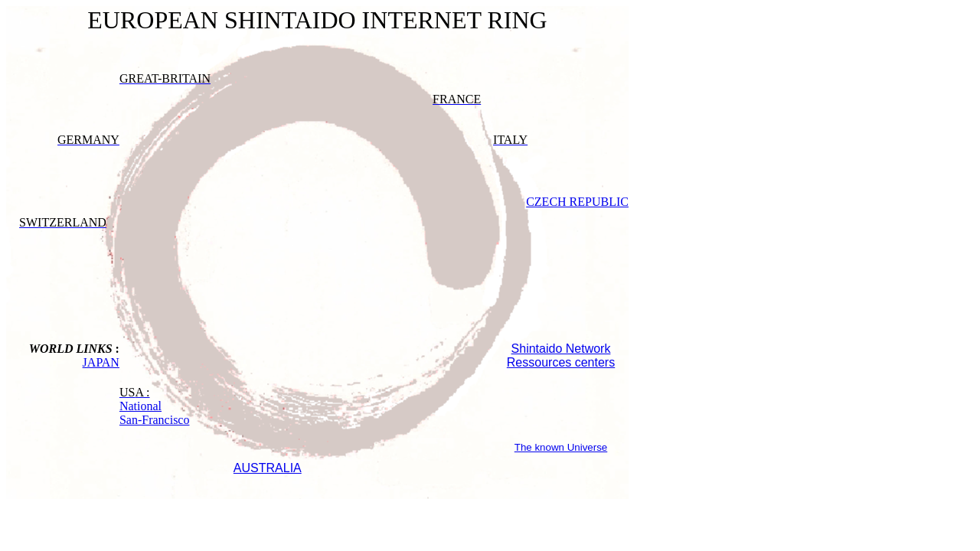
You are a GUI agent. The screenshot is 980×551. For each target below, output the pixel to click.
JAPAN (101, 362)
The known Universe (561, 447)
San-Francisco (155, 420)
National (140, 406)
